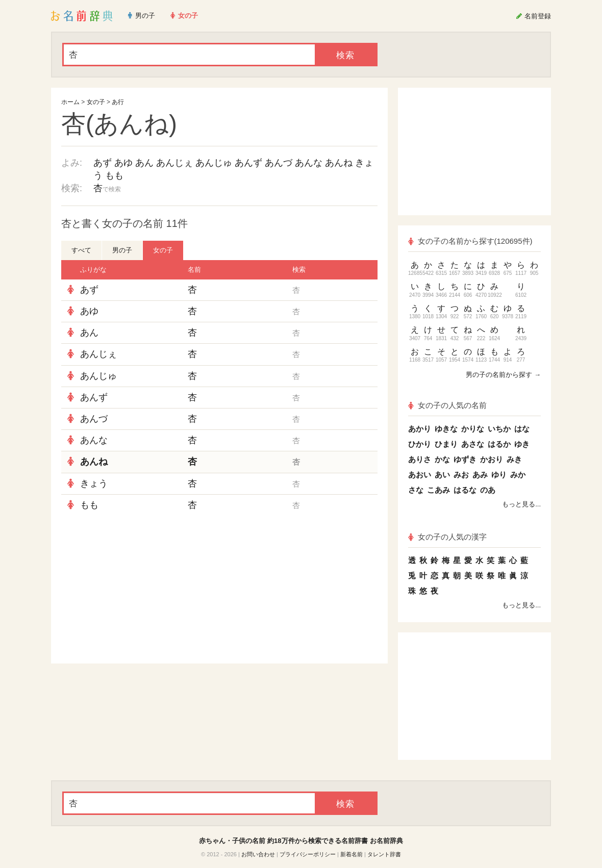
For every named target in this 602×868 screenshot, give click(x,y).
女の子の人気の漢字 (447, 537)
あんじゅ (214, 163)
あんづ (279, 163)
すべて (81, 250)
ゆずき (465, 459)
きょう (94, 483)
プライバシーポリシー (308, 854)
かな (442, 459)
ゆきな (446, 429)
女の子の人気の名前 (447, 405)
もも (114, 175)
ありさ (420, 459)
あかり (420, 429)
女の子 (96, 102)
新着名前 (352, 854)
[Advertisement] (138, 590)
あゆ (123, 163)
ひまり (446, 444)
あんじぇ (174, 163)
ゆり (499, 475)
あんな (309, 163)
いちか (499, 429)
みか (518, 475)
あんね (339, 163)
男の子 (122, 250)
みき (514, 459)
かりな (473, 429)
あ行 (118, 102)
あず (103, 163)
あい (442, 475)
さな (416, 490)
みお (461, 475)
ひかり (420, 444)
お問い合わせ (258, 854)
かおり (492, 459)
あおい (420, 475)
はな (522, 429)
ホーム (70, 102)
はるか (499, 444)
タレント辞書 (384, 854)
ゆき (522, 444)
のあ (488, 490)
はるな (465, 490)
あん (144, 163)
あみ (480, 475)
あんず (248, 163)
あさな (473, 444)
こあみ (438, 490)
